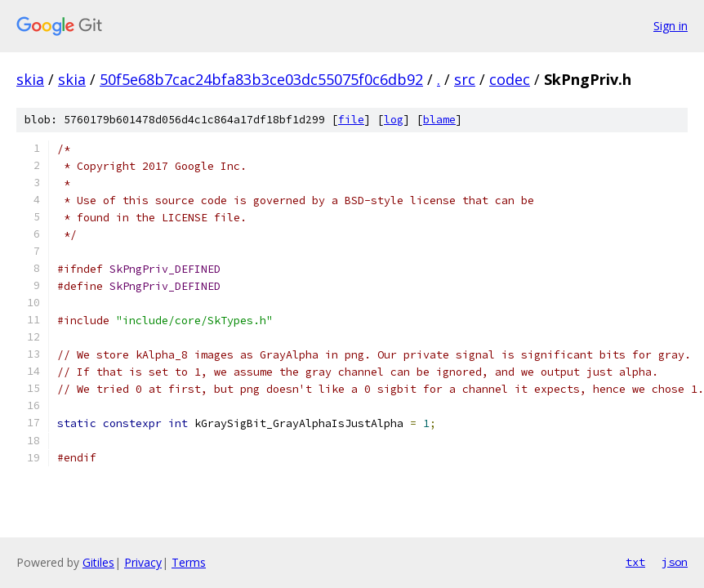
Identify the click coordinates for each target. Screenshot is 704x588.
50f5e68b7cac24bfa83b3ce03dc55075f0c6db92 (261, 79)
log (394, 120)
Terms (189, 562)
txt (635, 562)
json (675, 562)
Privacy (143, 562)
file (351, 120)
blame (439, 120)
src (465, 79)
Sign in (671, 26)
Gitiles (98, 562)
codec (510, 79)
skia (30, 79)
